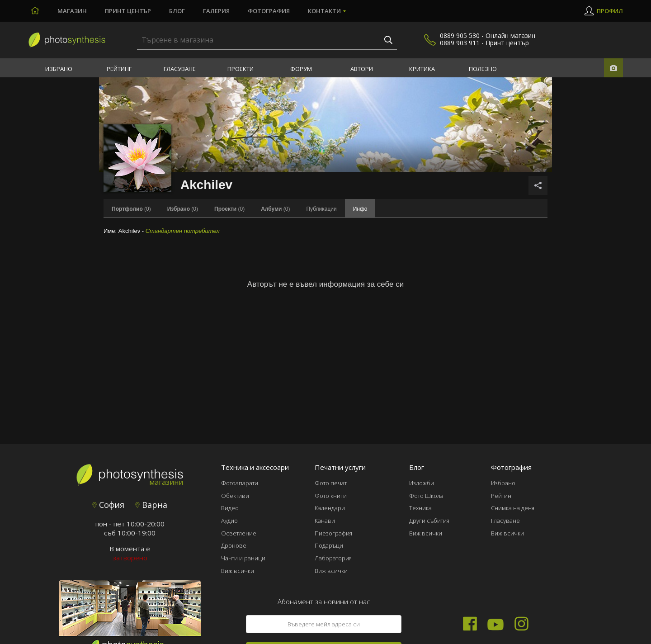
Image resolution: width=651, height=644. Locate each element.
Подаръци (329, 545)
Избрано (59, 69)
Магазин (72, 11)
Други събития (429, 521)
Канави (325, 521)
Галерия (216, 11)
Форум (301, 69)
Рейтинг (119, 69)
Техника (420, 508)
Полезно (483, 69)
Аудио (229, 521)
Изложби (422, 483)
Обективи (235, 496)
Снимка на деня (513, 508)
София (108, 505)
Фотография (269, 11)
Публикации (321, 209)
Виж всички (238, 571)
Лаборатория (333, 558)
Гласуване (180, 69)
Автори (362, 69)
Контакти (324, 11)
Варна (151, 505)
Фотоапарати (240, 483)
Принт (128, 11)
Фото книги (331, 496)
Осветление (239, 533)
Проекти (241, 69)
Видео (230, 508)
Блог (177, 11)
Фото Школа (426, 496)
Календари (330, 508)
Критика (422, 69)
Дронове (234, 545)
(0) (131, 209)
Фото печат (331, 483)
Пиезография (333, 533)
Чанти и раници (243, 558)
